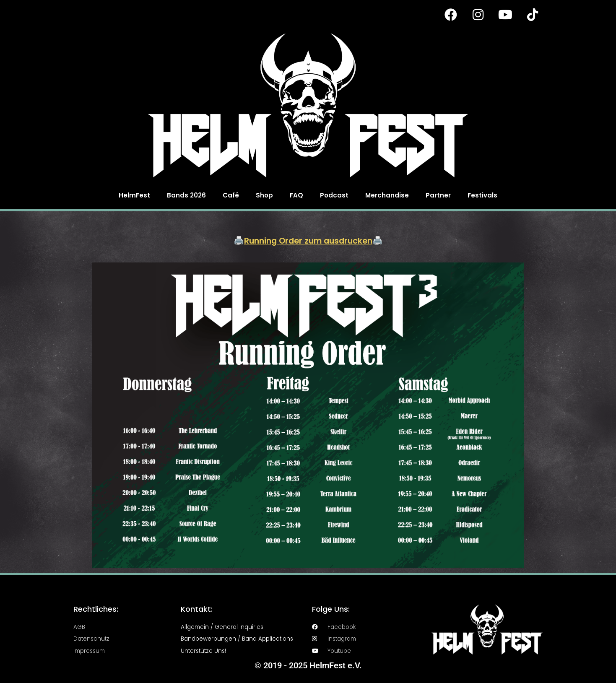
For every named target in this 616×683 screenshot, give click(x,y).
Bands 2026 (186, 195)
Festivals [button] (482, 195)
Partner (438, 195)
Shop (264, 195)
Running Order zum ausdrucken (308, 241)
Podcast (334, 195)
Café (231, 195)
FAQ (296, 195)
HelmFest (134, 195)
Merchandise (387, 195)
